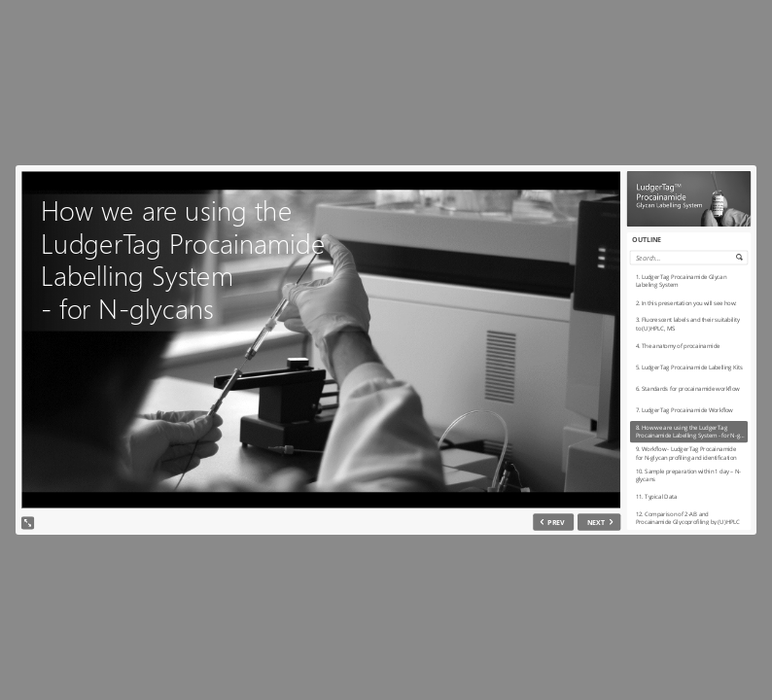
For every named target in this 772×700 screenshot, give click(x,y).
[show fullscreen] (28, 523)
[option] (689, 280)
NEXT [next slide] (597, 522)
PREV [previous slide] (556, 522)
